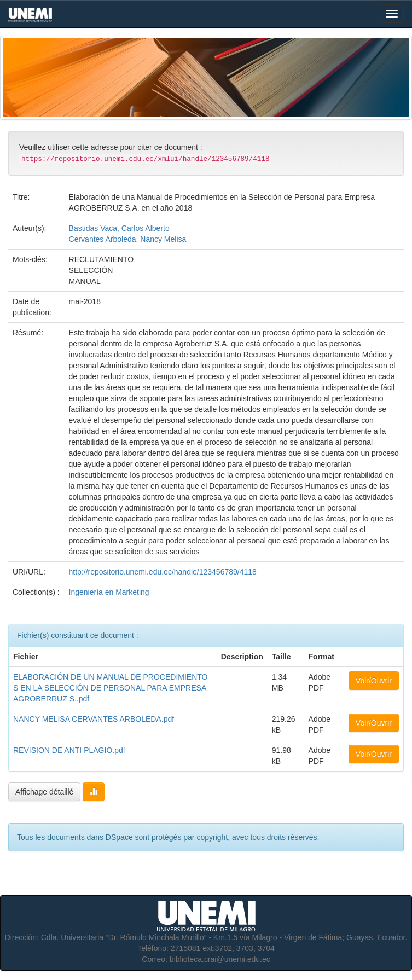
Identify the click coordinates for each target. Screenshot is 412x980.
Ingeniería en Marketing (109, 592)
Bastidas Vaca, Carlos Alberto (119, 228)
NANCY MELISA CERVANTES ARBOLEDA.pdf (94, 719)
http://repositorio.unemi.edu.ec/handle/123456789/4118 (163, 572)
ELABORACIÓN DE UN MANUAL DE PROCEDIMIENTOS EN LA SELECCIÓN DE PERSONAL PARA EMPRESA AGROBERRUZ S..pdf (111, 688)
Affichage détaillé (44, 792)
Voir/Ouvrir (374, 681)
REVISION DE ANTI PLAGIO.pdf (69, 750)
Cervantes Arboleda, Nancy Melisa (128, 239)
